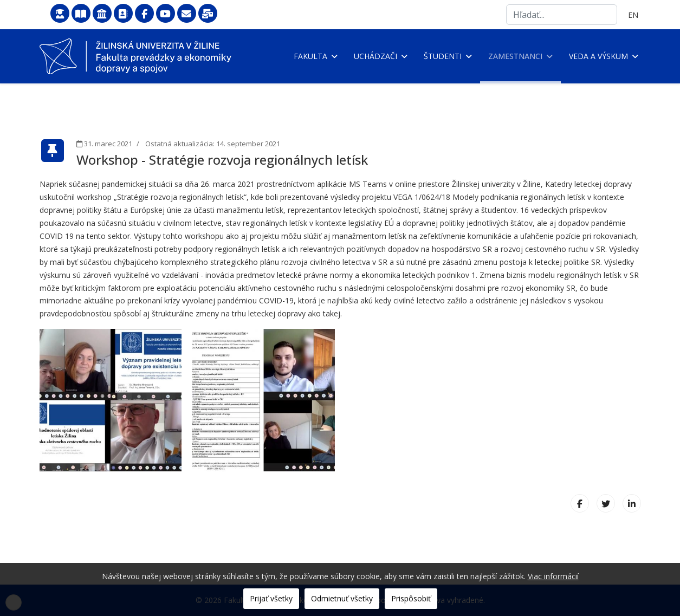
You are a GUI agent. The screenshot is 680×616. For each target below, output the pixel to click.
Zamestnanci (515, 56)
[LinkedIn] (632, 503)
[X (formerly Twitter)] (606, 503)
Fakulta (310, 56)
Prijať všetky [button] (271, 598)
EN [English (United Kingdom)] (633, 15)
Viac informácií (553, 576)
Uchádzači (375, 56)
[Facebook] (580, 503)
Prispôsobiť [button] (411, 598)
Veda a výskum (598, 56)
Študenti (443, 56)
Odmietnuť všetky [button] (342, 598)
